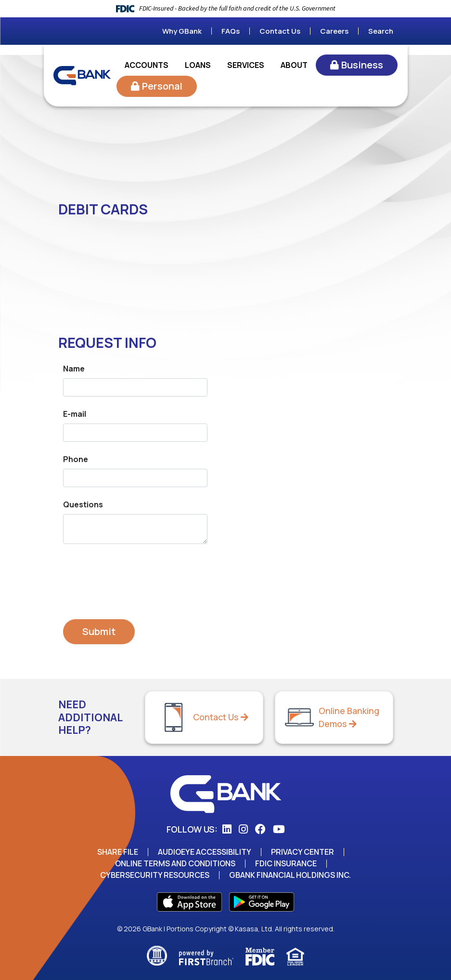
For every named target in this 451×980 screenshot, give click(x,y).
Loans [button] (198, 65)
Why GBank (182, 31)
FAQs (231, 31)
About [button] (294, 65)
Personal (162, 86)
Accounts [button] (147, 65)
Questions (83, 504)
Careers (334, 31)
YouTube (279, 829)
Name (74, 369)
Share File (118, 852)
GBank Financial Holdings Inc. (290, 875)
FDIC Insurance (286, 863)
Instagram (243, 829)
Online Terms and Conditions (175, 863)
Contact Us (280, 31)
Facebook (260, 829)
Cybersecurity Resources (155, 875)
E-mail (75, 414)
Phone (76, 459)
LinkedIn (227, 829)
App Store (189, 902)
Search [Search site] (381, 31)
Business (362, 65)
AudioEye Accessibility (205, 852)
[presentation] (136, 577)
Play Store (262, 902)
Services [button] (246, 65)
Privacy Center (303, 852)
